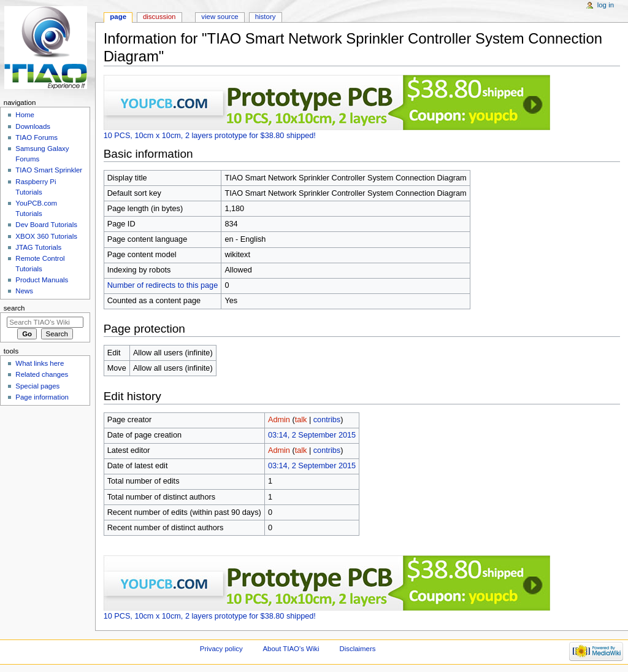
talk (301, 420)
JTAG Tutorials (38, 247)
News (24, 291)
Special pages (37, 386)
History (266, 17)
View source (220, 17)
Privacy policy (221, 649)
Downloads (33, 126)
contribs (327, 420)
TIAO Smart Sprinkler (49, 170)
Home (25, 115)
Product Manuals (42, 280)
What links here (40, 363)
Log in (606, 5)
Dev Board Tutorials (46, 225)
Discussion (159, 17)
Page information (42, 397)
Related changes (42, 374)
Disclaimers (357, 649)
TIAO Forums (36, 137)
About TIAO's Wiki (291, 649)
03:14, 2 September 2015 (312, 435)
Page (118, 17)
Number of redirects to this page (163, 285)
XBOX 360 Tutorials (46, 236)
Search (14, 308)
